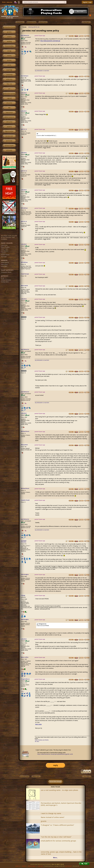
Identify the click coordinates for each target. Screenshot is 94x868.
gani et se (24, 129)
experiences (9, 112)
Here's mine (38, 724)
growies (9, 32)
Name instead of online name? (53, 817)
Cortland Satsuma (24, 541)
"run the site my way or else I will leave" (56, 837)
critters (9, 37)
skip (9, 108)
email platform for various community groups (58, 841)
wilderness (9, 79)
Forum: (25, 27)
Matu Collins (25, 657)
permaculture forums (9, 27)
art (9, 89)
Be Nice (37, 741)
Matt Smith (24, 286)
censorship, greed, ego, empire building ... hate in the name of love (61, 853)
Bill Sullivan (24, 208)
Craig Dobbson (25, 679)
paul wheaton (25, 35)
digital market (9, 131)
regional (9, 98)
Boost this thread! (55, 782)
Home (4, 2)
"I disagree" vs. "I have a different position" (57, 825)
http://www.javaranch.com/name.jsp (50, 41)
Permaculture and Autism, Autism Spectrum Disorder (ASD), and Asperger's (61, 804)
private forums (9, 146)
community (9, 75)
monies (9, 56)
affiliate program (32, 866)
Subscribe (9, 2)
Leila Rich (24, 93)
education (9, 103)
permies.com (9, 136)
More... (55, 858)
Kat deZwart (25, 76)
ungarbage (9, 70)
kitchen (9, 60)
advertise (24, 866)
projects (9, 127)
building (9, 41)
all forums (9, 150)
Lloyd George (25, 274)
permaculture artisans (9, 93)
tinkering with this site (34, 27)
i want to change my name (51, 813)
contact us (18, 866)
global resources (9, 117)
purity (9, 65)
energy (9, 51)
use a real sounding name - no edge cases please (59, 790)
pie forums (9, 141)
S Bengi (23, 595)
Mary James (24, 445)
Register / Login (87, 2)
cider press (9, 122)
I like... (23, 50)
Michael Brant (25, 431)
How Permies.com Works (42, 740)
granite (44, 821)
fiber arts (9, 84)
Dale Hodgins (25, 574)
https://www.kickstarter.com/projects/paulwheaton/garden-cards (55, 754)
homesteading (9, 46)
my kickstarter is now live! (42, 71)
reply (55, 765)
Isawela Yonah (25, 500)
